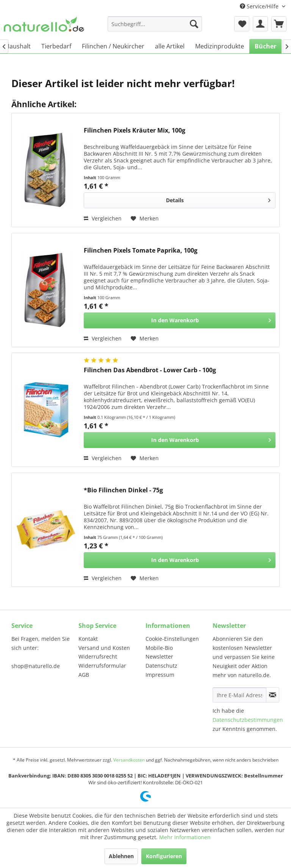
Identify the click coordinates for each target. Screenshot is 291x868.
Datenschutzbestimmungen (248, 720)
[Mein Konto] (260, 24)
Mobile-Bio (159, 648)
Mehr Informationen (185, 837)
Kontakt (88, 639)
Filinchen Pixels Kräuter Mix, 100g (135, 130)
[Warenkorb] (279, 24)
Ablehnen (121, 856)
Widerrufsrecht (98, 656)
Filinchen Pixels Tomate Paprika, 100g (141, 251)
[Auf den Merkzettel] (145, 219)
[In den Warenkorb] (180, 320)
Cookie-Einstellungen (172, 639)
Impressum (160, 675)
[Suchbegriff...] (155, 24)
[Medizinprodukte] (220, 46)
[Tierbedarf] (56, 46)
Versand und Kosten (104, 648)
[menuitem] (155, 24)
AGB (84, 675)
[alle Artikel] (170, 46)
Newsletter (159, 656)
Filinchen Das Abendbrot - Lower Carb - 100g (150, 370)
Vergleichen (103, 218)
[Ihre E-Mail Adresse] (239, 695)
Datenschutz (161, 666)
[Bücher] (265, 46)
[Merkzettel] (242, 24)
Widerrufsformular (102, 666)
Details (218, 199)
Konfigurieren (164, 856)
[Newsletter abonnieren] (273, 695)
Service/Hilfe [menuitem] (260, 6)
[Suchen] (194, 24)
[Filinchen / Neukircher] (113, 46)
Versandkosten (129, 760)
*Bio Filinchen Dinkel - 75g (123, 490)
